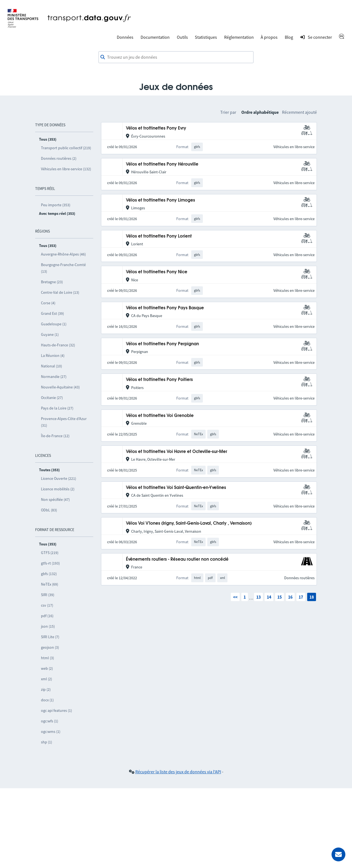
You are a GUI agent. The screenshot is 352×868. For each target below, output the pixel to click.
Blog (289, 37)
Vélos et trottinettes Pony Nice (157, 272)
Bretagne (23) (52, 282)
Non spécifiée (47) (55, 499)
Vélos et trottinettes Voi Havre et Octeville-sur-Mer (177, 452)
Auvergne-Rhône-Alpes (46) (63, 254)
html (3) (47, 658)
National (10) (51, 366)
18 (312, 597)
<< (235, 597)
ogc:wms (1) (51, 732)
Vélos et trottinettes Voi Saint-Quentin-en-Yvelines (176, 488)
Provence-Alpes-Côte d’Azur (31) (64, 422)
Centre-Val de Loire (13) (60, 292)
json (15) (48, 626)
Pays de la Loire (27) (57, 408)
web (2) (47, 668)
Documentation (155, 37)
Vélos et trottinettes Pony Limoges (161, 200)
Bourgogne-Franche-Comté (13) (63, 268)
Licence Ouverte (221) (59, 478)
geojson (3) (50, 647)
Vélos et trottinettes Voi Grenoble (160, 416)
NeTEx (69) (50, 584)
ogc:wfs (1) (50, 721)
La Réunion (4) (53, 356)
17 (301, 597)
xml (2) (46, 679)
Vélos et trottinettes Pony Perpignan (162, 344)
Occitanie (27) (52, 398)
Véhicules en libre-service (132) (66, 169)
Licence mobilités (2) (58, 489)
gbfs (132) (49, 574)
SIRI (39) (48, 595)
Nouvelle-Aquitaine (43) (60, 387)
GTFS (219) (50, 553)
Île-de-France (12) (55, 436)
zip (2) (46, 689)
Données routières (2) (59, 158)
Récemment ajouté (299, 112)
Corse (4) (48, 303)
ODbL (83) (49, 510)
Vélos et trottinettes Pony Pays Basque (165, 308)
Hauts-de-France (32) (58, 345)
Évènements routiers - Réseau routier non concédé (177, 559)
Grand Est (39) (52, 313)
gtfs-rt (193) (50, 563)
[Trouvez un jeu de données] (176, 57)
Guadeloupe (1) (54, 324)
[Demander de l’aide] (338, 854)
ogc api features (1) (56, 710)
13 (258, 597)
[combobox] (176, 57)
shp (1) (46, 742)
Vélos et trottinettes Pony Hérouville (162, 164)
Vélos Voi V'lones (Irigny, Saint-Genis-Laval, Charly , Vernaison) (189, 523)
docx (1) (47, 700)
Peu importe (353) (56, 205)
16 (290, 597)
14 (269, 597)
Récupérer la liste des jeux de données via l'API (178, 772)
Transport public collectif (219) (66, 148)
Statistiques (206, 37)
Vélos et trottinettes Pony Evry (156, 128)
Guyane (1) (50, 334)
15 (279, 597)
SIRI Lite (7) (50, 637)
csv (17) (47, 605)
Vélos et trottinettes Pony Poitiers (159, 380)
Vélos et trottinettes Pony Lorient (159, 236)
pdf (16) (47, 616)
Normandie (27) (54, 377)
